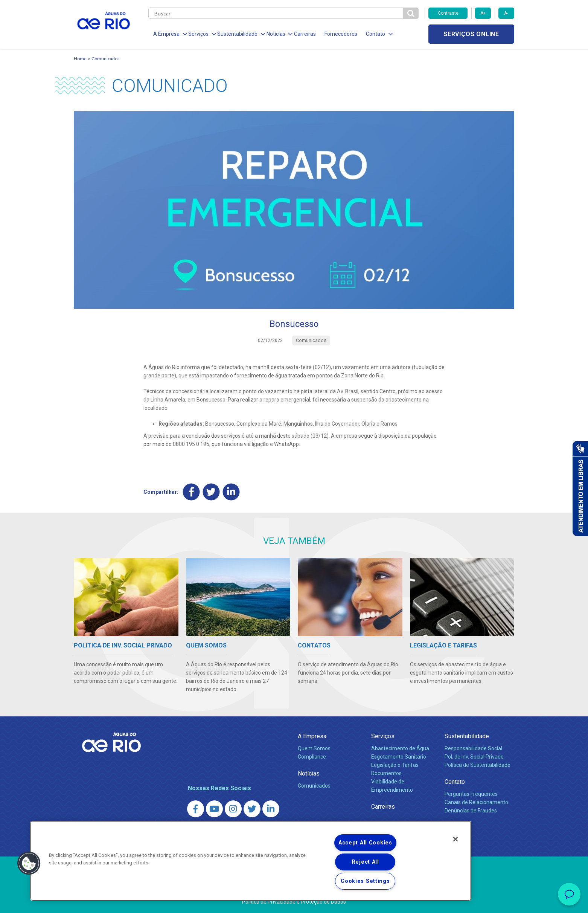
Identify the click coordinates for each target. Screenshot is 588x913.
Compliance (312, 757)
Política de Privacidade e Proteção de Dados (294, 902)
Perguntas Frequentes (471, 794)
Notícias (309, 773)
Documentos (386, 773)
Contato (455, 782)
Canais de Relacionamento (476, 802)
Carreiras (303, 34)
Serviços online (471, 34)
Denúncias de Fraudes (471, 811)
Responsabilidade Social (473, 748)
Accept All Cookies (365, 843)
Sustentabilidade (467, 736)
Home (80, 59)
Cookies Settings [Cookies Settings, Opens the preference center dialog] (365, 881)
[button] (29, 863)
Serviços (383, 736)
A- (506, 13)
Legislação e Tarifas (395, 765)
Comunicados (106, 59)
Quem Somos (314, 748)
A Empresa (312, 736)
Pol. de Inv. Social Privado (474, 757)
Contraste (448, 13)
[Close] (455, 839)
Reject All (365, 862)
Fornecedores (338, 34)
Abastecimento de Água (400, 748)
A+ (483, 13)
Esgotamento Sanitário (399, 757)
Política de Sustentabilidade (478, 765)
